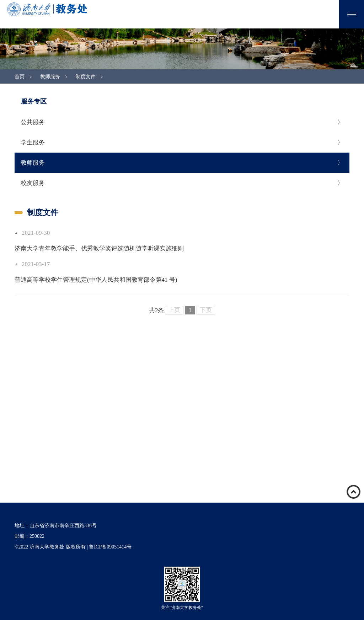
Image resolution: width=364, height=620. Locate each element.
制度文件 (86, 77)
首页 (20, 77)
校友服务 (33, 183)
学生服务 (33, 142)
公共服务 (33, 122)
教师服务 (50, 77)
